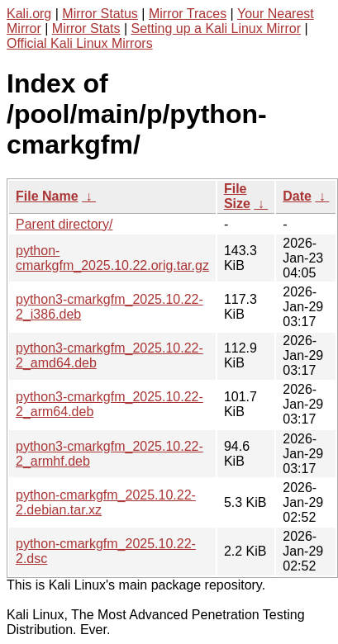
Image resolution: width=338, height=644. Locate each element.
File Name (47, 196)
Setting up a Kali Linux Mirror (216, 28)
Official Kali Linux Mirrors (80, 43)
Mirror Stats (86, 28)
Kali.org (29, 14)
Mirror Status (100, 14)
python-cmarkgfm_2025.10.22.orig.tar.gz (112, 258)
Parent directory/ (64, 224)
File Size (237, 196)
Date (297, 196)
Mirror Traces (188, 14)
